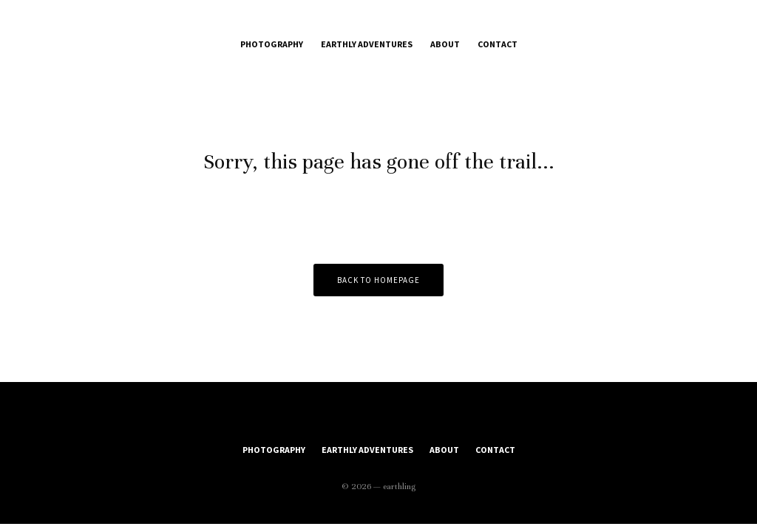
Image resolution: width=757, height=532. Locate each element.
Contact (498, 44)
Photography (272, 44)
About (445, 44)
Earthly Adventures (367, 44)
